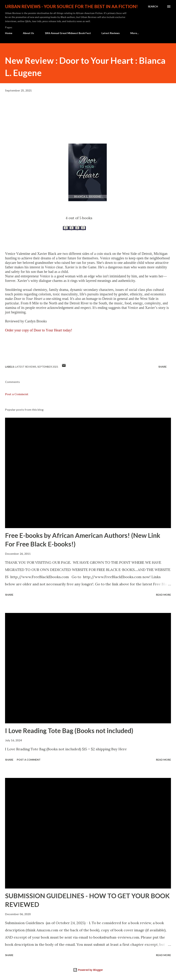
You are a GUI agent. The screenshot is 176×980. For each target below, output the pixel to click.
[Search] (153, 6)
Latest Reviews (111, 33)
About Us (28, 33)
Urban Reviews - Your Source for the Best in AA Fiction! (71, 6)
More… (135, 33)
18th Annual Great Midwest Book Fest (68, 33)
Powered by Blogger (88, 970)
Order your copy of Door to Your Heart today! (39, 330)
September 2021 (48, 367)
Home (9, 33)
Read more (163, 595)
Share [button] (162, 367)
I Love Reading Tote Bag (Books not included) (69, 731)
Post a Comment (17, 394)
